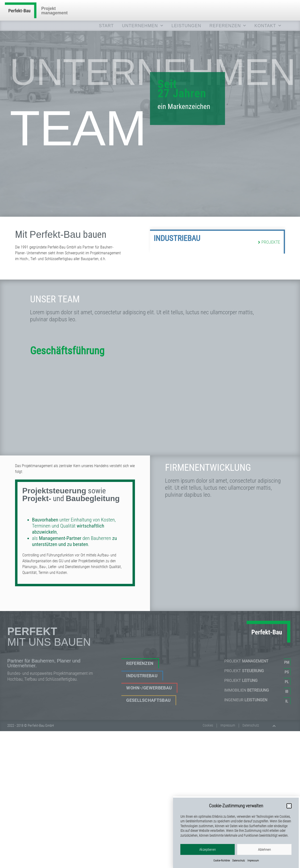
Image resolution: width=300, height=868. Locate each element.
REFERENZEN (228, 26)
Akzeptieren (208, 857)
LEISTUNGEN (186, 26)
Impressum (228, 725)
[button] (289, 813)
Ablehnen (264, 857)
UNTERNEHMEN (143, 26)
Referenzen (140, 663)
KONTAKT (268, 26)
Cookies (208, 725)
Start (106, 26)
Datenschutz (251, 725)
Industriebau (177, 242)
